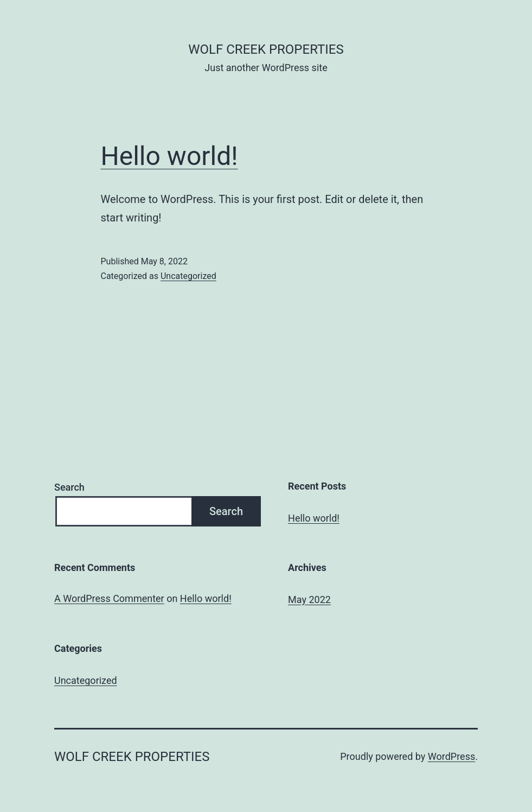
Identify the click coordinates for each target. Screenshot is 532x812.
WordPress (451, 756)
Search (69, 487)
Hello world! (169, 156)
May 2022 (309, 600)
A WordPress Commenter (109, 598)
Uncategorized (188, 276)
